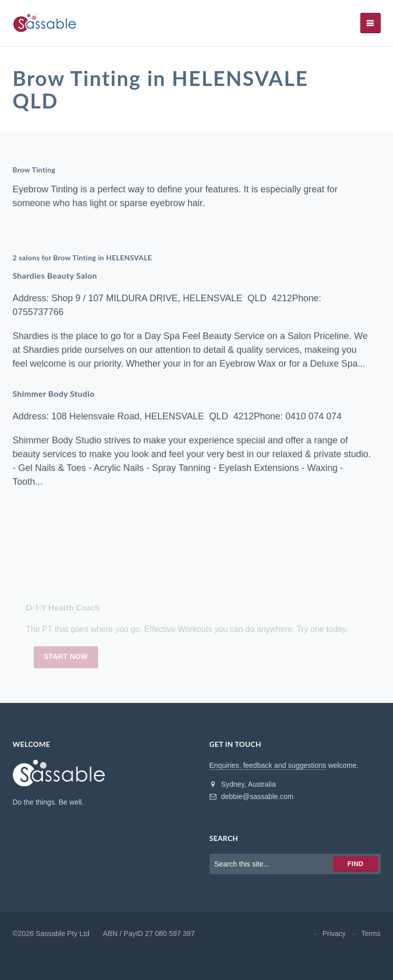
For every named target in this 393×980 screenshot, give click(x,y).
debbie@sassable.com (252, 796)
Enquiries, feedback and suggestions (268, 765)
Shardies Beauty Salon (55, 276)
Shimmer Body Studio (54, 394)
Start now (66, 658)
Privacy (334, 933)
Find (355, 864)
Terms (371, 933)
